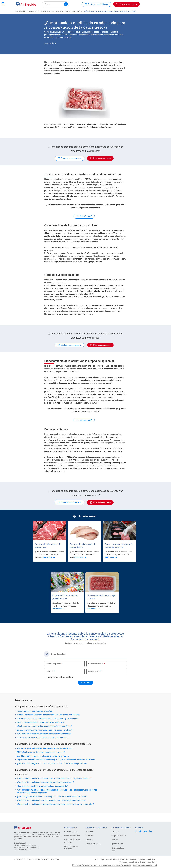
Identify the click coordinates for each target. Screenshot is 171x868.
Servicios (89, 840)
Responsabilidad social (118, 849)
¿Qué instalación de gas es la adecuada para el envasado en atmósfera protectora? (52, 772)
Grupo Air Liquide (119, 836)
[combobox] (55, 4)
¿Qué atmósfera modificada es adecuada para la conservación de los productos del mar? (54, 787)
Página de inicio (20, 20)
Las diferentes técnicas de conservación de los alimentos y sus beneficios (48, 727)
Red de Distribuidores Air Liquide (72, 841)
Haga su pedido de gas (27, 13)
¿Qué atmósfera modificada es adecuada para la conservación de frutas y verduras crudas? (55, 813)
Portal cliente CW (93, 844)
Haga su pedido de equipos (52, 13)
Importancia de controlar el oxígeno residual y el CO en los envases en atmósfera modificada (56, 768)
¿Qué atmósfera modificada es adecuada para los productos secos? (46, 791)
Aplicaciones (72, 13)
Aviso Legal (99, 859)
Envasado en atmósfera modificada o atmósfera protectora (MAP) (45, 739)
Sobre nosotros (109, 13)
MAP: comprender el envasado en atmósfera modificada (41, 731)
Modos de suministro (72, 836)
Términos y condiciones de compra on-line (137, 862)
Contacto (115, 832)
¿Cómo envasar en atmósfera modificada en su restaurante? (42, 795)
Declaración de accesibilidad (145, 865)
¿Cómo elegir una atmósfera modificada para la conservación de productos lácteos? (52, 805)
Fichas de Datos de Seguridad (71, 848)
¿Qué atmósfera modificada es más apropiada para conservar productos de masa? (52, 809)
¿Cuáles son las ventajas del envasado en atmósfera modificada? (45, 735)
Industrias (90, 836)
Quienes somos (117, 844)
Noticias (115, 840)
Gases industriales (71, 832)
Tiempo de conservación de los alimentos (34, 720)
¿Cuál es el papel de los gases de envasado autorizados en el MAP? (45, 757)
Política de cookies (147, 859)
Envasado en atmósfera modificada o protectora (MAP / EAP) (60, 20)
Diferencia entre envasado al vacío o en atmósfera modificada (43, 746)
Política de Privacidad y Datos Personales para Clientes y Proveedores (102, 865)
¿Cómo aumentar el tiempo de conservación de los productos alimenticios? (49, 723)
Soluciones (33, 20)
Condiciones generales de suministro (122, 859)
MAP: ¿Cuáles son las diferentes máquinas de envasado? (41, 761)
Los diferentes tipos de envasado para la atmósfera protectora (43, 765)
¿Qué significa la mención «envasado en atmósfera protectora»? (44, 742)
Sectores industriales (90, 13)
